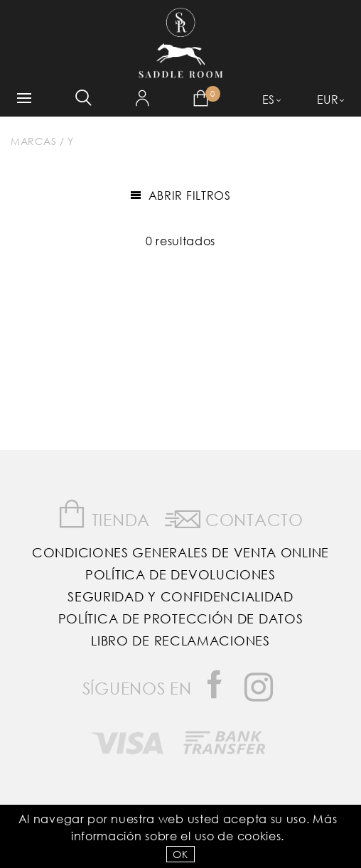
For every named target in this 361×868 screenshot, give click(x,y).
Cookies (259, 836)
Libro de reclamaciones (180, 641)
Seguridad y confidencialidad (180, 596)
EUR (328, 99)
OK (180, 854)
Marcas (33, 141)
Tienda (104, 514)
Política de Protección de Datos (181, 618)
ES (269, 99)
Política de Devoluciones (180, 574)
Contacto (234, 517)
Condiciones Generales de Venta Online (180, 552)
